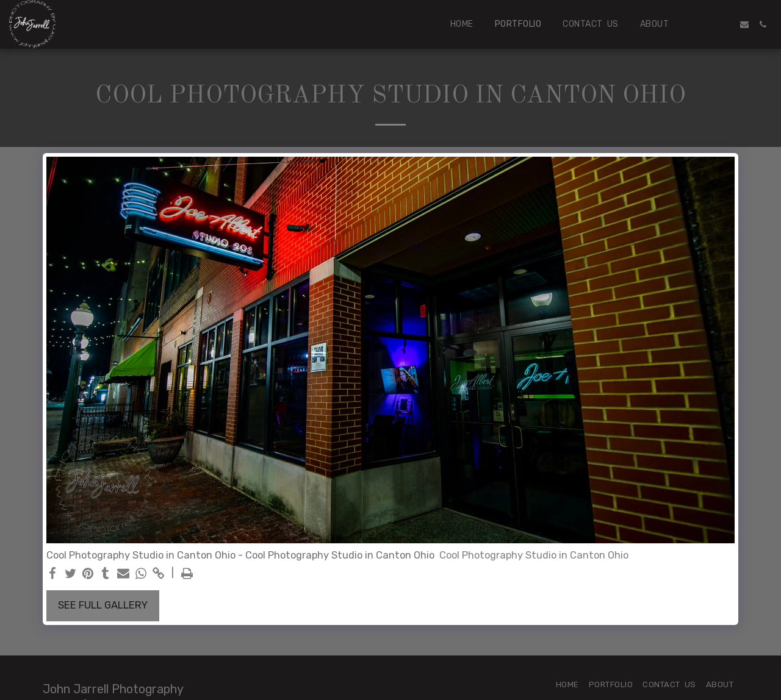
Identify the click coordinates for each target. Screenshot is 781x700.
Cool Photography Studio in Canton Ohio (534, 555)
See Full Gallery (103, 605)
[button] (708, 24)
